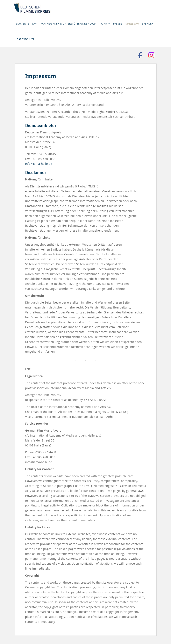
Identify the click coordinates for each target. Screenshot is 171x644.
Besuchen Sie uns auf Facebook (140, 55)
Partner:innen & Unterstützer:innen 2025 (68, 24)
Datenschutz (26, 39)
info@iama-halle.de (39, 164)
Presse (117, 24)
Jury (35, 24)
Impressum (132, 24)
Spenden (148, 24)
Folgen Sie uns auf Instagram (151, 55)
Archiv (104, 24)
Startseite (22, 24)
